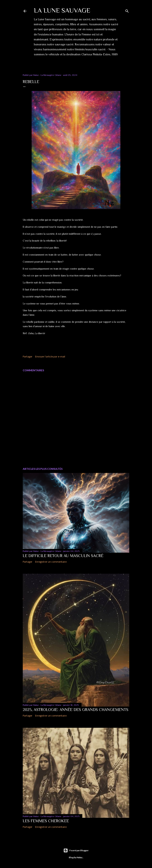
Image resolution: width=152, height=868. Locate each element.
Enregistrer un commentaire (51, 562)
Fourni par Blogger (76, 850)
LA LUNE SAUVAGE (62, 10)
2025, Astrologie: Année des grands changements (76, 710)
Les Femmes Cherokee (46, 821)
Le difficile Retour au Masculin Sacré (63, 556)
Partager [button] (28, 357)
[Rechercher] (127, 10)
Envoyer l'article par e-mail (50, 357)
